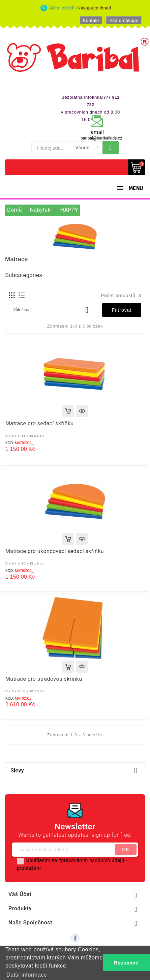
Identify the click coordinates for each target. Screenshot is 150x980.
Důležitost (53, 310)
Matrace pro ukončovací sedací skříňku (55, 551)
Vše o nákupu (124, 20)
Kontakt (91, 20)
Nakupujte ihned (94, 8)
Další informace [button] (27, 975)
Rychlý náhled (82, 411)
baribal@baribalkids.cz (101, 138)
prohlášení (29, 868)
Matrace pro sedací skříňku (40, 423)
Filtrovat (122, 310)
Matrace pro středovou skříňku (44, 679)
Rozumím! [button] (126, 963)
